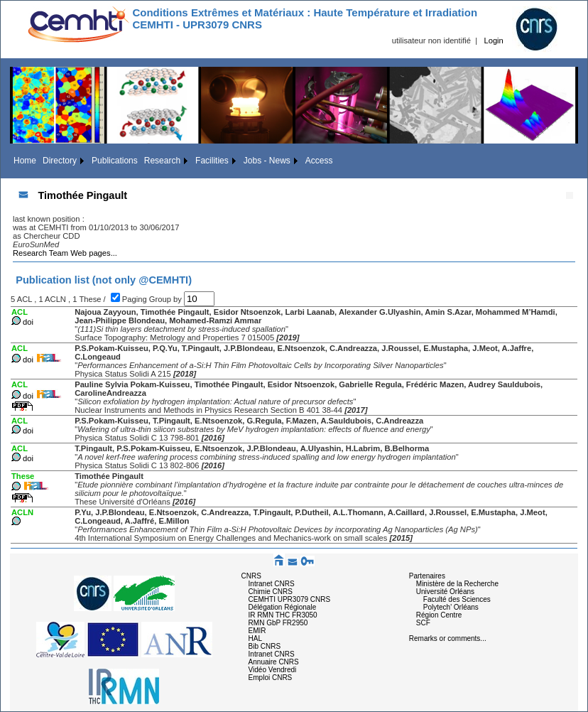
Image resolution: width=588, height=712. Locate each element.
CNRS (251, 576)
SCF (423, 623)
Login (493, 41)
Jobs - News (267, 161)
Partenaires (427, 576)
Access (319, 161)
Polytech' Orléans (451, 607)
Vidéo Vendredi (273, 670)
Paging (136, 299)
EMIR (257, 631)
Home (25, 161)
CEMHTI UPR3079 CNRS (290, 599)
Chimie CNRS (271, 592)
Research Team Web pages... (65, 253)
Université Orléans (445, 592)
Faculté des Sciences (457, 599)
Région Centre (439, 615)
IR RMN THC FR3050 (283, 615)
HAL (255, 638)
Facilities (212, 161)
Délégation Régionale (283, 607)
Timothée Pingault (82, 195)
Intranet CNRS (272, 584)
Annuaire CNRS (274, 662)
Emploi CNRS (271, 678)
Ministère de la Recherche (457, 584)
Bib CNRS (265, 646)
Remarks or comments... (448, 638)
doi (28, 322)
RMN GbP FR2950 (278, 623)
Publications (115, 161)
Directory (60, 161)
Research (162, 161)
